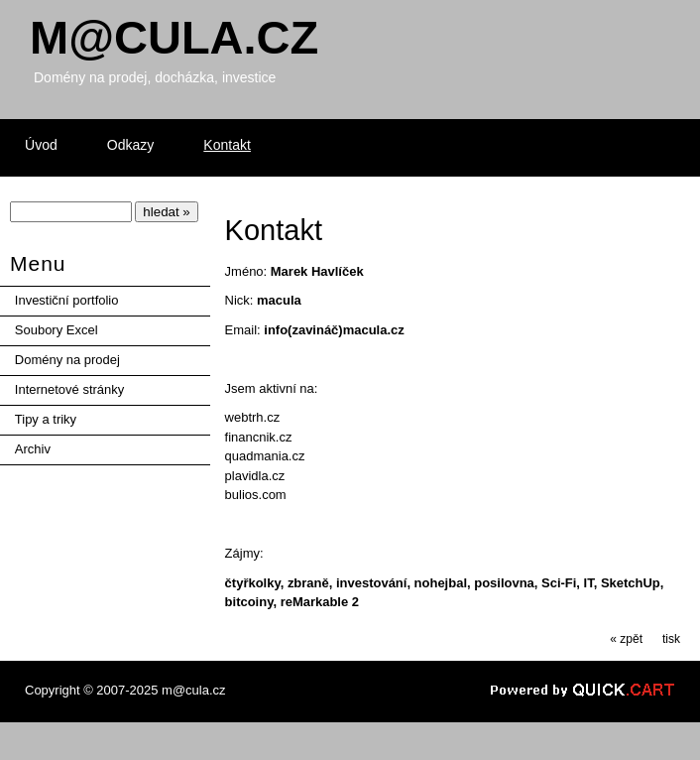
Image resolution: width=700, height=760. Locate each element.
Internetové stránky (69, 389)
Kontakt (227, 145)
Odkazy (131, 145)
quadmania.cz (265, 456)
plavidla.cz (255, 476)
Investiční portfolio (67, 300)
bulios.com (256, 495)
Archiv (33, 449)
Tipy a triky (46, 419)
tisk (671, 639)
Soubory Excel (57, 330)
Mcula (174, 37)
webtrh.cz (253, 417)
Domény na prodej (67, 360)
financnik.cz (259, 437)
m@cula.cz (193, 690)
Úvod (41, 145)
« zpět (626, 639)
